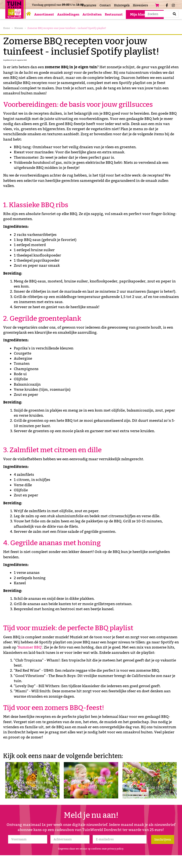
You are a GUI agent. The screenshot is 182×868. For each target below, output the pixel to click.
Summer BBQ (30, 647)
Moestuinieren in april (149, 787)
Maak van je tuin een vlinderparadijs (32, 784)
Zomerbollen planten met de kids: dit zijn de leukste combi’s (91, 782)
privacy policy (115, 849)
